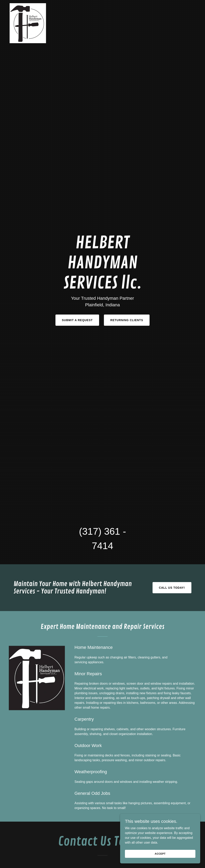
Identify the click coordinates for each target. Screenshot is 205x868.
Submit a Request (77, 320)
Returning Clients (127, 320)
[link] (28, 5)
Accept (160, 854)
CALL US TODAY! (172, 588)
